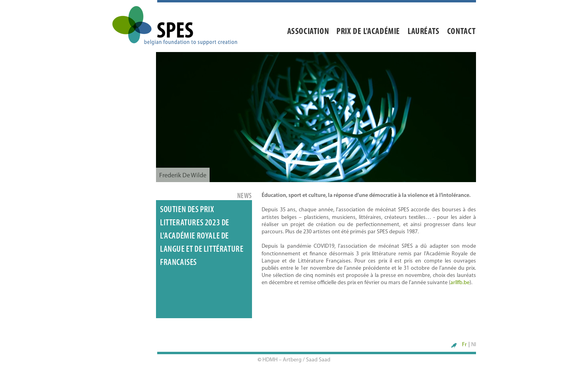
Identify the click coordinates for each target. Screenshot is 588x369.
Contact (462, 32)
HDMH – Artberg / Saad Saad (296, 360)
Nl (474, 345)
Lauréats (424, 32)
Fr (464, 345)
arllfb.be (460, 283)
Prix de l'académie (368, 32)
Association (308, 32)
